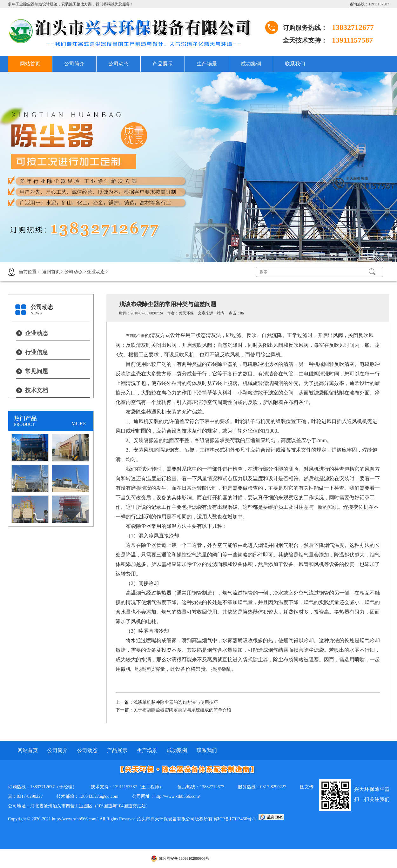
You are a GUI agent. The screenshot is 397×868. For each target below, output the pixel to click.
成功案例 (251, 64)
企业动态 (96, 272)
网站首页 (30, 64)
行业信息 (37, 352)
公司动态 (118, 64)
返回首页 (51, 272)
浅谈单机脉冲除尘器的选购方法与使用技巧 (176, 702)
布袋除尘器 (135, 336)
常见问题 (37, 371)
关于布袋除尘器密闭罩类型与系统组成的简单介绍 (182, 710)
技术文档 (37, 390)
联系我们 (295, 64)
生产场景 (207, 64)
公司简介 (74, 64)
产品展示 (163, 64)
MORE (79, 424)
